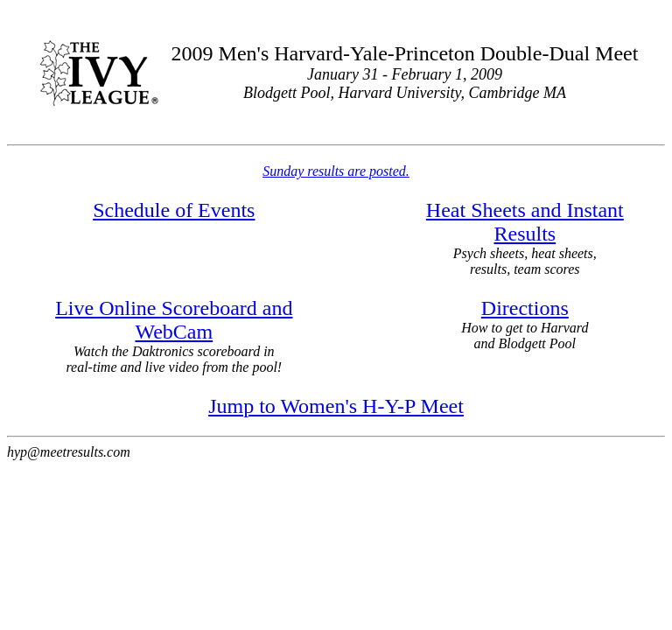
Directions (525, 308)
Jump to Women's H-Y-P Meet (336, 406)
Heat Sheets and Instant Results (525, 222)
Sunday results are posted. (336, 171)
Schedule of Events (174, 210)
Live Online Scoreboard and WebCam (174, 320)
